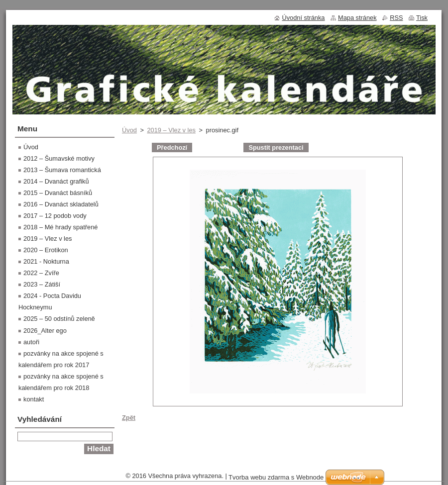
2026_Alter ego (45, 331)
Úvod (129, 130)
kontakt (34, 399)
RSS (396, 18)
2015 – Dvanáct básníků (58, 193)
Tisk (422, 18)
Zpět (129, 418)
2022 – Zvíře (41, 273)
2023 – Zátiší (42, 284)
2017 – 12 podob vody (55, 216)
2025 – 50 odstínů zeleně (59, 319)
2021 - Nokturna (46, 261)
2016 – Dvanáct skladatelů (61, 204)
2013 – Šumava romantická (62, 170)
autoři (31, 342)
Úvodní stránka (303, 18)
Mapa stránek (357, 18)
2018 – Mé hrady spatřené (60, 227)
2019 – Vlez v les (171, 130)
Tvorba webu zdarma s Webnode (276, 477)
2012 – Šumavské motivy (59, 158)
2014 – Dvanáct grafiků (56, 181)
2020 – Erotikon (46, 250)
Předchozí (172, 147)
